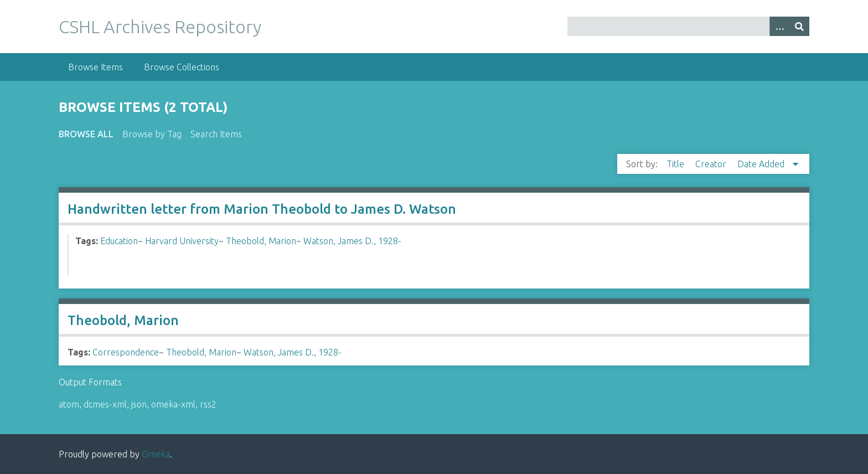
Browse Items (95, 67)
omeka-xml (173, 404)
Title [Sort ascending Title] (676, 164)
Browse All (86, 134)
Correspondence (126, 352)
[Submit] (799, 26)
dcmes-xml (105, 404)
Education (119, 241)
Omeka (156, 454)
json (139, 404)
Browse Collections (182, 67)
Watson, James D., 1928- (352, 241)
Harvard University (182, 241)
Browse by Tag (152, 134)
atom (69, 404)
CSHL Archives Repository (160, 27)
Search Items (216, 134)
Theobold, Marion (261, 241)
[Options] (779, 26)
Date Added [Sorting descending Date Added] (762, 164)
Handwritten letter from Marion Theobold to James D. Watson (262, 209)
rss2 (208, 404)
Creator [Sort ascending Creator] (712, 164)
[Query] (688, 26)
